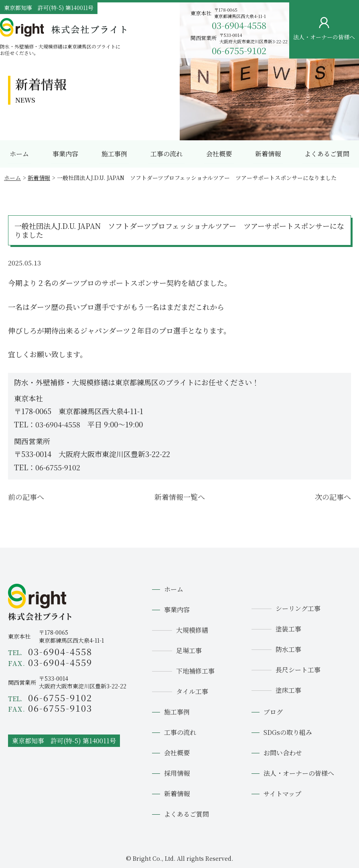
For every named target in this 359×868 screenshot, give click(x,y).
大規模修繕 (192, 630)
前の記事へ (26, 497)
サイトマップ (282, 794)
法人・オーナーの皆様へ (299, 773)
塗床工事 (288, 690)
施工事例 (114, 154)
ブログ (273, 712)
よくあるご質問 (327, 154)
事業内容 (65, 154)
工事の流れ (166, 154)
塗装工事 (288, 629)
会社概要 (219, 154)
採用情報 (177, 773)
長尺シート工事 (298, 670)
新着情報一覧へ (180, 497)
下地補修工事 (195, 671)
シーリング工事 (298, 608)
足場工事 (189, 650)
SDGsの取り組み (288, 732)
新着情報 (268, 154)
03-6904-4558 (239, 25)
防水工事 (288, 649)
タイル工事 (192, 691)
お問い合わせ (346, 123)
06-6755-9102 (239, 50)
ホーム (19, 154)
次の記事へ (333, 497)
